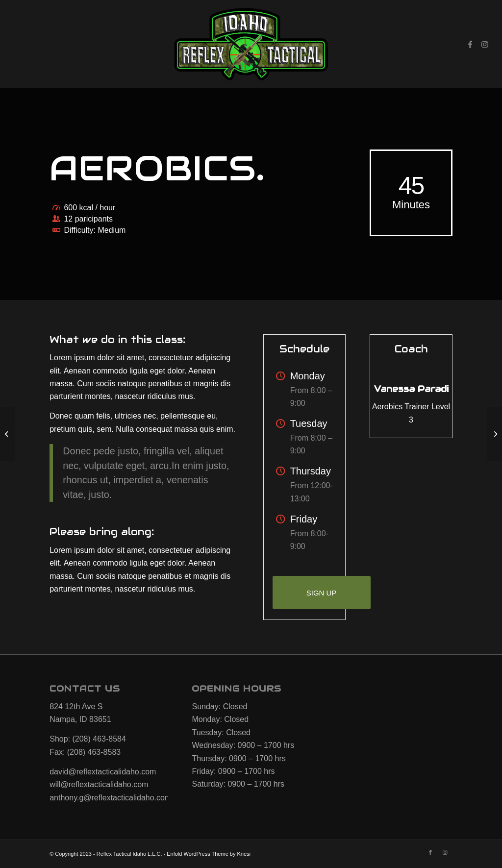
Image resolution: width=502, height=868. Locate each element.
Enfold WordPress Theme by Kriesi (209, 854)
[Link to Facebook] (470, 44)
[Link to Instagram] (485, 44)
